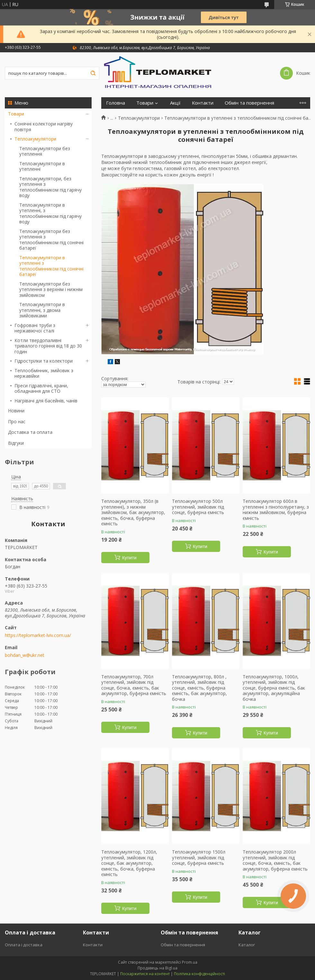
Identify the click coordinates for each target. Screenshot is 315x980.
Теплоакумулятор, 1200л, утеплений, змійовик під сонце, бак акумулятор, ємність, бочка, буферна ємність (129, 863)
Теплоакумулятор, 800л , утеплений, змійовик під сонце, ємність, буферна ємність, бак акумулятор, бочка (199, 688)
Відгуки (16, 443)
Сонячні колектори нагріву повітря (44, 127)
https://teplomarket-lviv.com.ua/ (38, 635)
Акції (175, 103)
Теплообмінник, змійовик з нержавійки (44, 373)
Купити (129, 558)
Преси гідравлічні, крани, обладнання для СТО (41, 388)
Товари (16, 114)
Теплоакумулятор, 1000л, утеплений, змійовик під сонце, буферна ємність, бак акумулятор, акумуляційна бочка (274, 688)
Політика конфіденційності (199, 974)
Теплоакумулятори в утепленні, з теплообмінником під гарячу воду (50, 213)
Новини (16, 411)
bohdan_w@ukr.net (25, 655)
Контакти (203, 103)
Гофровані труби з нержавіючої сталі (35, 328)
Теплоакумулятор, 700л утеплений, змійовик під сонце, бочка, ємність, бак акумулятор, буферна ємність (134, 685)
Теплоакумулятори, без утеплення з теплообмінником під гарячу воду (50, 187)
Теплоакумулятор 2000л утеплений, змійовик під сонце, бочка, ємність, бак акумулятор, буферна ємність (275, 860)
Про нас (17, 421)
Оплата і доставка (24, 945)
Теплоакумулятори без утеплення (45, 151)
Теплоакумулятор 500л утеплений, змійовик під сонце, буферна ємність (198, 507)
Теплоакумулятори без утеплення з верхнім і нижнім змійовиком (51, 289)
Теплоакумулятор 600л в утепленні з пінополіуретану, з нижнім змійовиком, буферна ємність (276, 510)
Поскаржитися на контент (145, 974)
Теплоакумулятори (35, 139)
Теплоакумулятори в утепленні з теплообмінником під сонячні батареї (51, 266)
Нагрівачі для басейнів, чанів (46, 401)
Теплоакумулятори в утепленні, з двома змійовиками (42, 310)
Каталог (247, 945)
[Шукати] (93, 73)
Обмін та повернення (249, 103)
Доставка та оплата (30, 432)
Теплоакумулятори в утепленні (42, 166)
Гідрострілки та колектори (44, 361)
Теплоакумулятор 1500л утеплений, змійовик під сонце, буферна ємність (199, 858)
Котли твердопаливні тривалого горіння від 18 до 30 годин (48, 346)
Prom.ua (190, 962)
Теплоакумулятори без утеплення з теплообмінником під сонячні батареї (51, 240)
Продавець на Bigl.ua (157, 968)
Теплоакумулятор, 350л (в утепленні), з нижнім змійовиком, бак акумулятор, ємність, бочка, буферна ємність (133, 512)
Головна (116, 103)
